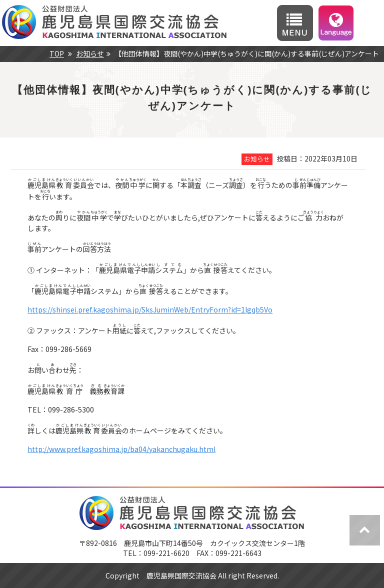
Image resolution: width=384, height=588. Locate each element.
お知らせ (90, 53)
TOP (57, 53)
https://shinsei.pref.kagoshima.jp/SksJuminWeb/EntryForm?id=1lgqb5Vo (150, 309)
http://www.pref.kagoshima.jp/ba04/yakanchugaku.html (121, 449)
